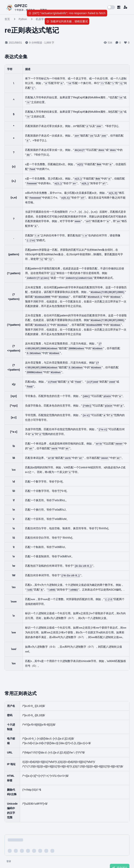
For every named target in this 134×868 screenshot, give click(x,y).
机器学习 (41, 19)
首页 (7, 19)
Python (23, 19)
